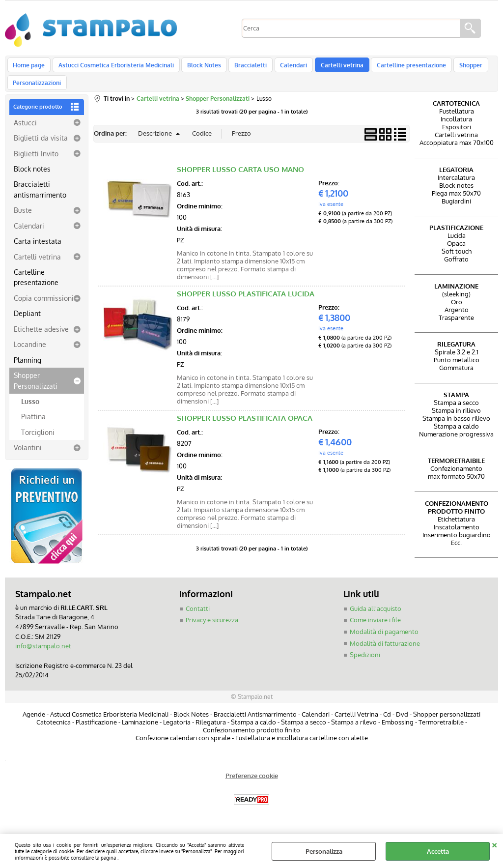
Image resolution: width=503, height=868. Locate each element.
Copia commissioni (44, 308)
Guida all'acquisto (376, 619)
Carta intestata (38, 251)
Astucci (25, 133)
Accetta (438, 851)
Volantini (28, 458)
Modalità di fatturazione (385, 654)
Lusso (30, 411)
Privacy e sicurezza (212, 631)
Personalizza (324, 851)
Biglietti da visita (41, 148)
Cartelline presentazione (402, 67)
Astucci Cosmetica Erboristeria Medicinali (114, 67)
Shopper (460, 67)
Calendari (287, 67)
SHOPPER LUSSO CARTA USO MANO (240, 180)
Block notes (32, 179)
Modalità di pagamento (384, 642)
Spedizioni (365, 665)
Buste (23, 221)
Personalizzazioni (37, 90)
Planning (28, 370)
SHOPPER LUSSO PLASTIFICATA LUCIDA (246, 304)
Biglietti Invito (36, 164)
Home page (29, 67)
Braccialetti (246, 67)
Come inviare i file (375, 631)
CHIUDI (494, 844)
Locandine (30, 355)
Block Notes (201, 67)
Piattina (33, 427)
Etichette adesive (41, 339)
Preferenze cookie (252, 785)
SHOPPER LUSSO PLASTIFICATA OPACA (245, 428)
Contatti (198, 619)
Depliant (27, 324)
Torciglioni (38, 442)
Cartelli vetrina (334, 67)
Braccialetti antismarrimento (40, 200)
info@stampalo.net (43, 656)
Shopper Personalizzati (36, 391)
